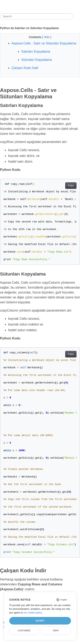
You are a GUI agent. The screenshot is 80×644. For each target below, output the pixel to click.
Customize (24, 630)
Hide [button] (47, 37)
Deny (56, 630)
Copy (71, 186)
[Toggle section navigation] (77, 16)
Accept (40, 621)
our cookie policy (33, 613)
